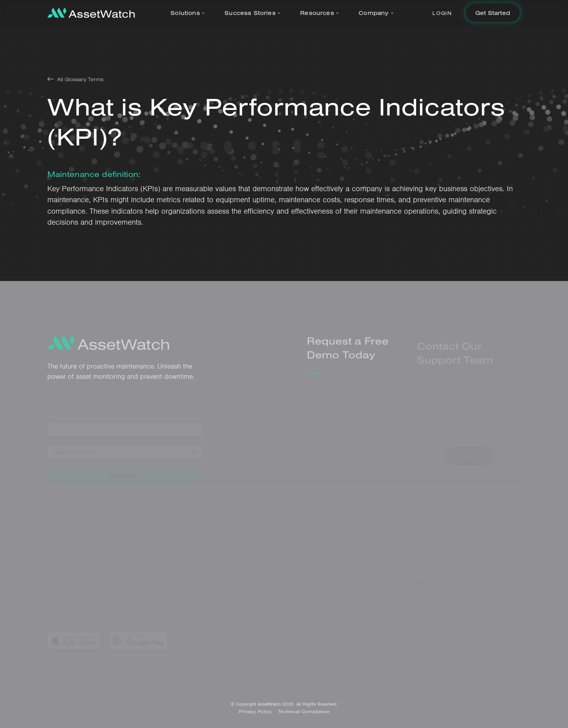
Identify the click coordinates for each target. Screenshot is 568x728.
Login (442, 13)
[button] (189, 13)
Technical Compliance (304, 714)
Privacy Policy (255, 714)
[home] (91, 13)
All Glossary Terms (80, 79)
